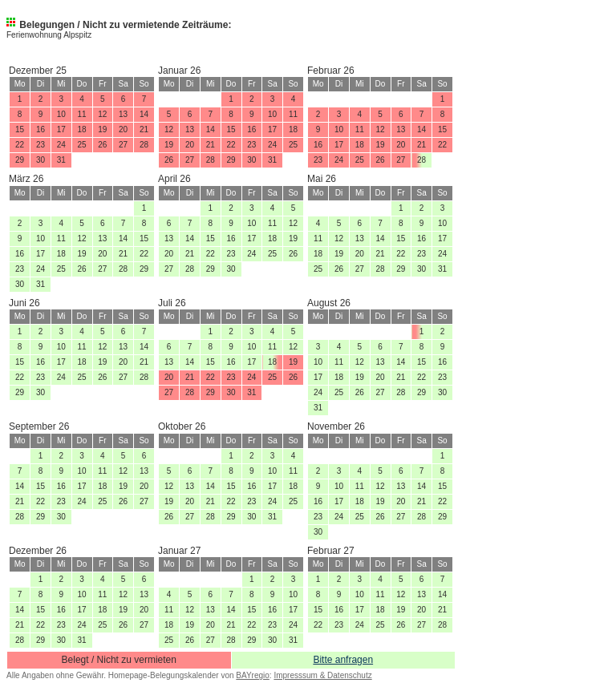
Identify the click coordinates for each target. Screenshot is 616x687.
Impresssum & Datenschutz (322, 675)
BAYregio (253, 675)
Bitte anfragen (343, 660)
